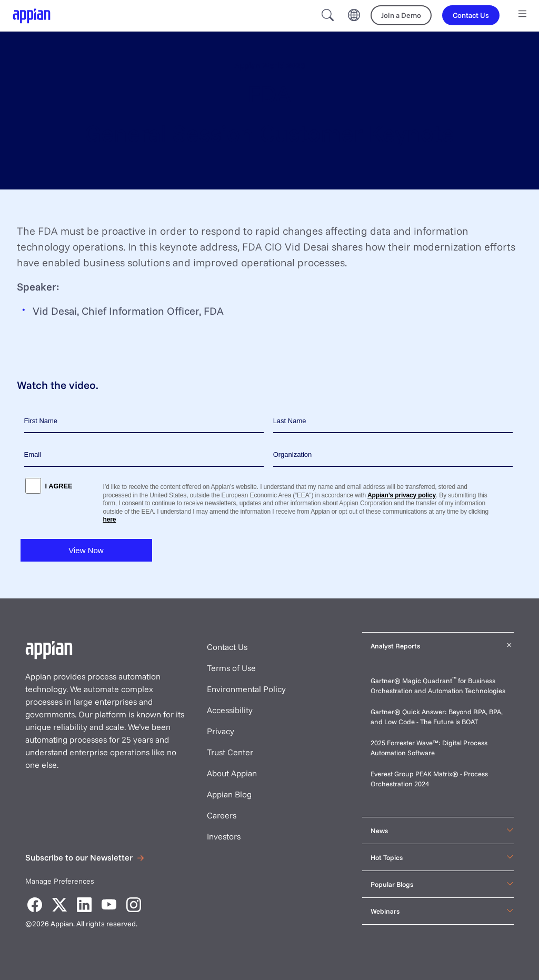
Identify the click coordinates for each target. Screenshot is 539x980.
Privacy (221, 731)
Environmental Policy (246, 689)
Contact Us (227, 647)
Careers (222, 815)
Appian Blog (229, 794)
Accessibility (230, 710)
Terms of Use (231, 668)
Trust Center (230, 752)
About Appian (232, 773)
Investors (224, 836)
